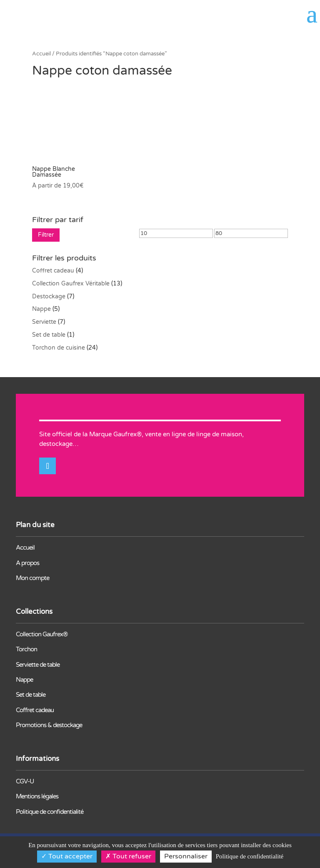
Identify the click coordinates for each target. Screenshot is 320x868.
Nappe (41, 309)
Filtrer (46, 235)
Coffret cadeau (53, 271)
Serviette (44, 322)
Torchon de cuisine (59, 348)
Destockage (49, 296)
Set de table (49, 335)
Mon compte (32, 578)
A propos (27, 563)
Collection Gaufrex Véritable (71, 284)
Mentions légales (37, 796)
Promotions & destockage (49, 725)
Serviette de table (38, 665)
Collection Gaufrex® (42, 634)
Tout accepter (67, 856)
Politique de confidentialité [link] (250, 856)
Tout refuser (128, 856)
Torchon (26, 649)
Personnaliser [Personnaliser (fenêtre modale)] (186, 856)
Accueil (41, 54)
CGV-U (25, 781)
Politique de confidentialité (50, 812)
